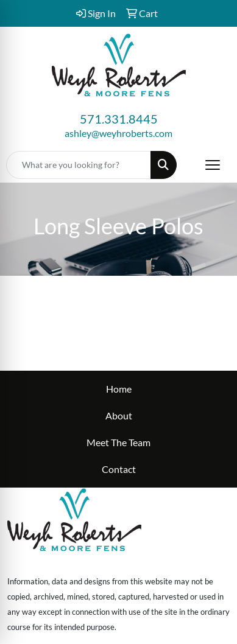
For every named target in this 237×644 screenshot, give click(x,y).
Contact (119, 469)
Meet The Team (118, 442)
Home (119, 389)
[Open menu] (213, 165)
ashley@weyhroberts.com (118, 133)
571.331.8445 (119, 119)
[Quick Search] (79, 165)
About (119, 415)
